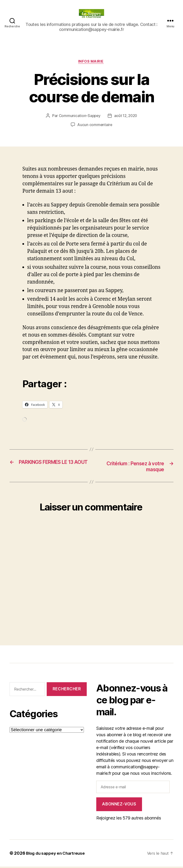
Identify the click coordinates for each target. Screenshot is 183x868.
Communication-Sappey (79, 117)
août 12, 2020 (126, 117)
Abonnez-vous (119, 805)
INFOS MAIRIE (92, 62)
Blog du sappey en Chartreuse (57, 855)
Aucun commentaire (95, 126)
